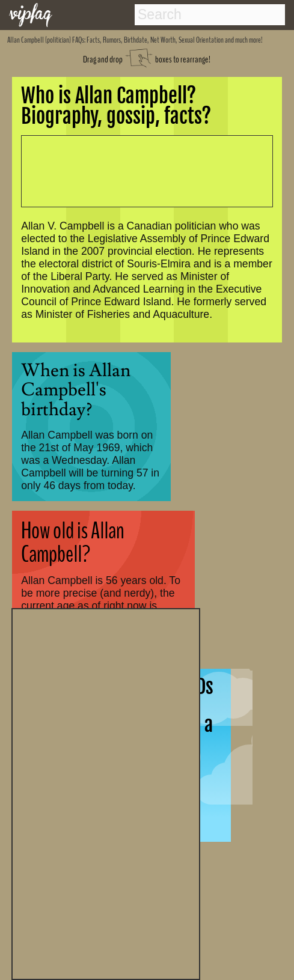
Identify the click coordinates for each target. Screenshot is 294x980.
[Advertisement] (106, 793)
